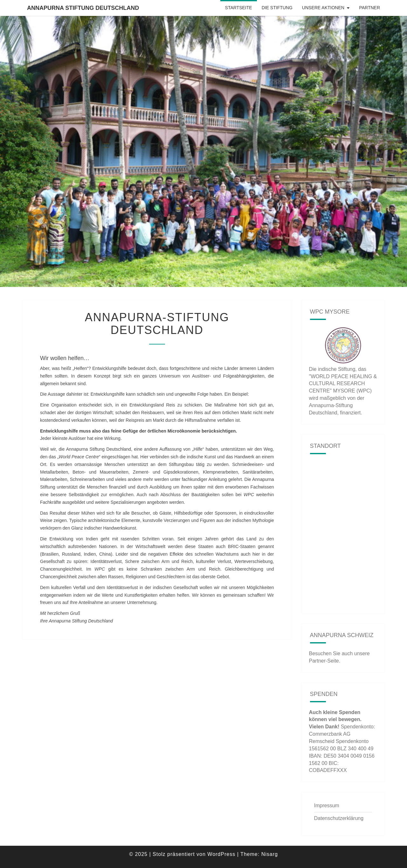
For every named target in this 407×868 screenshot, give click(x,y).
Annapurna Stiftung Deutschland (83, 8)
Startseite (239, 8)
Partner (369, 8)
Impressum (327, 806)
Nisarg (270, 854)
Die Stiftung (277, 8)
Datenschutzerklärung (339, 818)
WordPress (221, 854)
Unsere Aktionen (323, 8)
